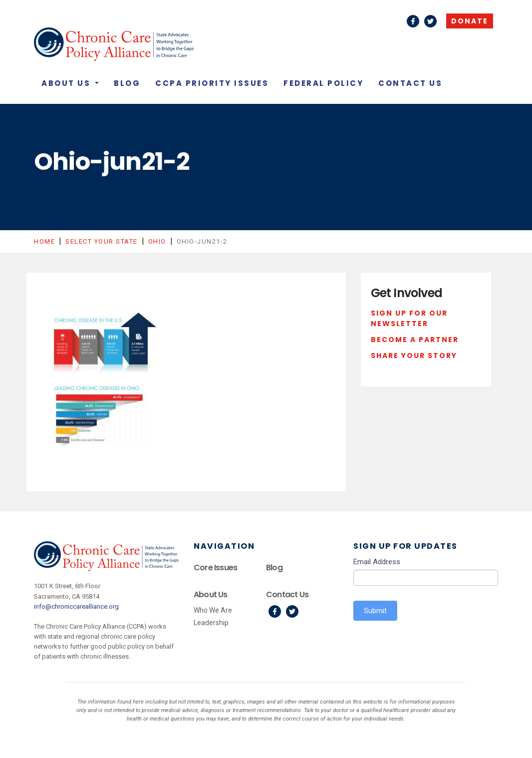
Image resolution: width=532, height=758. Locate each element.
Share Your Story (414, 356)
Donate (470, 21)
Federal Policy (323, 83)
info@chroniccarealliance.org (76, 606)
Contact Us (410, 83)
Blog (127, 83)
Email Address (377, 562)
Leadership (211, 623)
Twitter (430, 21)
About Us (67, 83)
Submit (375, 611)
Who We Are (213, 610)
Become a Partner (415, 340)
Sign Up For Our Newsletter (409, 319)
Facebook (413, 21)
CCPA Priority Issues (212, 83)
